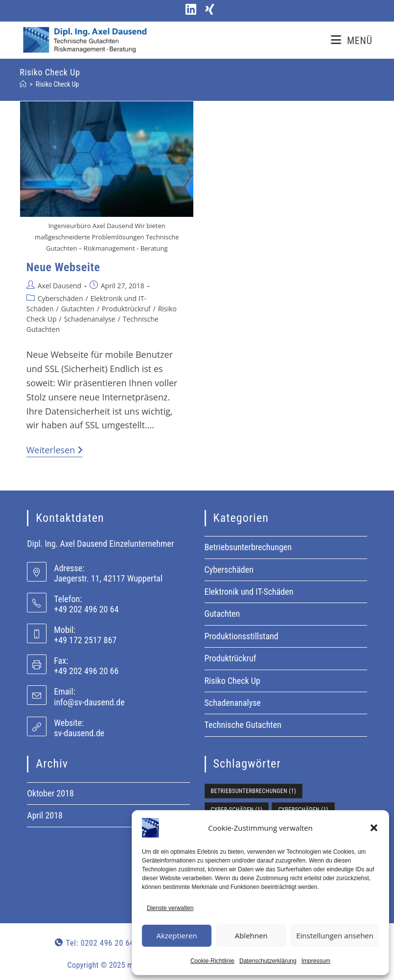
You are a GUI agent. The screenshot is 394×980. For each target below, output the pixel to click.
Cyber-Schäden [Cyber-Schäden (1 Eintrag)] (237, 810)
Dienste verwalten (170, 908)
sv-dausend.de (79, 733)
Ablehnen (251, 935)
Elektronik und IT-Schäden (249, 592)
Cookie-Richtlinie (212, 961)
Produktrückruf (126, 309)
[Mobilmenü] (352, 41)
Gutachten (78, 309)
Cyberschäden (60, 298)
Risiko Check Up (58, 84)
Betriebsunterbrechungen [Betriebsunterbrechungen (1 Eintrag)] (254, 791)
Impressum (316, 961)
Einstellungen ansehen (335, 935)
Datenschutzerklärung (268, 961)
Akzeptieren (176, 935)
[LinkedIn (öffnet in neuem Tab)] (189, 10)
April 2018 (45, 815)
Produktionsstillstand (242, 636)
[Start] (23, 84)
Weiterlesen (55, 450)
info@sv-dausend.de (89, 702)
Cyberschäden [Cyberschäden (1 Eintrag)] (303, 810)
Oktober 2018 (50, 793)
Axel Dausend (59, 286)
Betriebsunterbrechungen (248, 547)
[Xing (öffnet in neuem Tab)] (207, 10)
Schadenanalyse (90, 319)
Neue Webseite (63, 267)
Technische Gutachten (243, 725)
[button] (374, 828)
